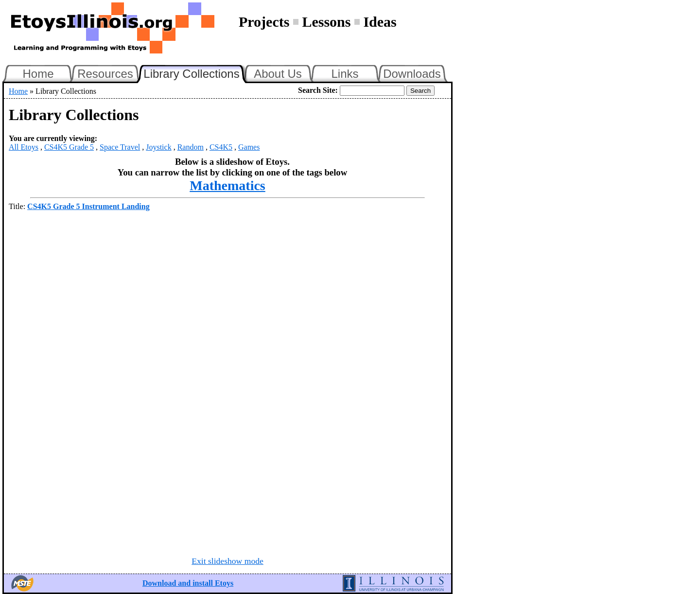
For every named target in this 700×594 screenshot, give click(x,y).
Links (345, 74)
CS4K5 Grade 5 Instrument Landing (88, 206)
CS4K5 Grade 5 (69, 147)
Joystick (158, 147)
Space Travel (120, 147)
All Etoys (24, 147)
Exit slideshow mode (227, 561)
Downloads (412, 74)
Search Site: (318, 90)
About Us (278, 74)
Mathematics (227, 185)
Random (191, 147)
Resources (105, 74)
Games (249, 147)
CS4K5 (221, 147)
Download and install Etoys (188, 583)
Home (38, 74)
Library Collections (195, 72)
